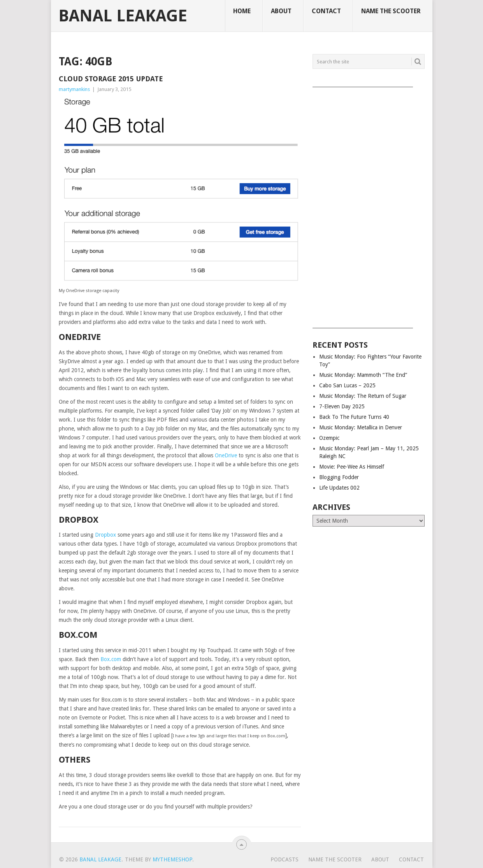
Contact (326, 11)
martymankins (74, 89)
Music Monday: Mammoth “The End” (363, 375)
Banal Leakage (123, 16)
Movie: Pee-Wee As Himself (352, 467)
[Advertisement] (369, 205)
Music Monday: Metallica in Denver (361, 427)
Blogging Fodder (339, 477)
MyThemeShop (172, 859)
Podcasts (285, 859)
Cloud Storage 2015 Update (111, 79)
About (281, 11)
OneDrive (226, 455)
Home (242, 11)
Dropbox (105, 535)
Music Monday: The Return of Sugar (363, 396)
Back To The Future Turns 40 (354, 417)
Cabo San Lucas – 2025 (347, 385)
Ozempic (329, 438)
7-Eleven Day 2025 (342, 406)
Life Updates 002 (339, 488)
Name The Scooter (391, 11)
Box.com (111, 659)
